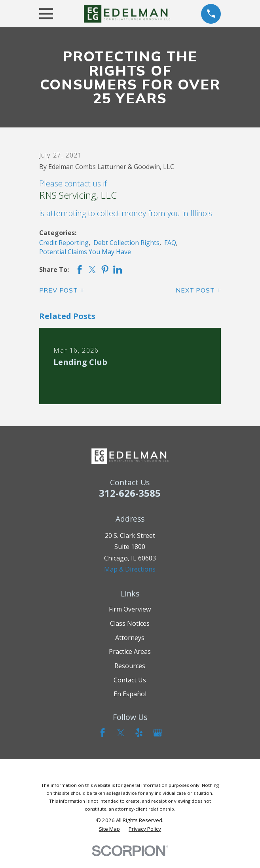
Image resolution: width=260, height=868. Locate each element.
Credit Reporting (64, 243)
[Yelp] (139, 733)
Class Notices (130, 623)
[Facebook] (102, 733)
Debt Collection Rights (126, 243)
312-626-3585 (130, 493)
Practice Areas (130, 651)
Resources (130, 666)
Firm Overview (130, 609)
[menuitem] (109, 829)
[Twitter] (121, 733)
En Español (130, 694)
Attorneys (130, 638)
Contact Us (130, 680)
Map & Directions (130, 569)
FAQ (170, 243)
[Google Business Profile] (158, 733)
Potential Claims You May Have (85, 252)
